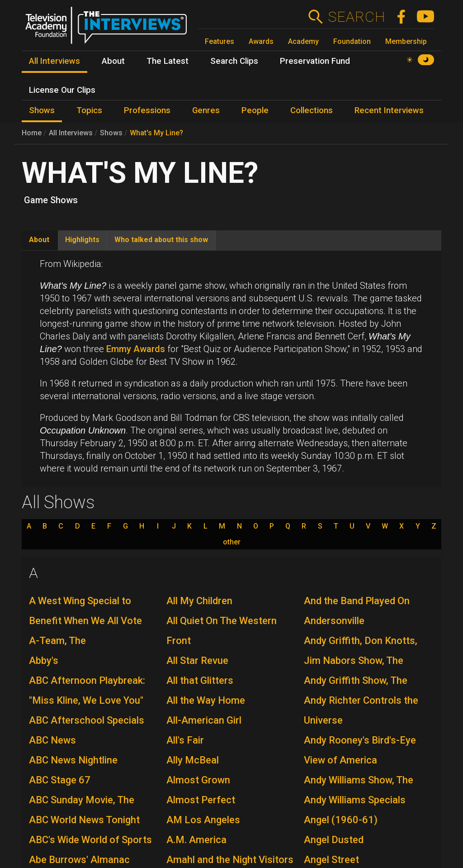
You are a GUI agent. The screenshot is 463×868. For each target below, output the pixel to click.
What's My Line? (156, 133)
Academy (303, 41)
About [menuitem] (113, 61)
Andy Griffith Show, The (356, 680)
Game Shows (51, 200)
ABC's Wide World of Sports (90, 840)
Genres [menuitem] (206, 110)
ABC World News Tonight (84, 820)
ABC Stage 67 (60, 780)
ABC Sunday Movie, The (82, 800)
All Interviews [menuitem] (54, 61)
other (232, 542)
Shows (111, 133)
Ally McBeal (193, 760)
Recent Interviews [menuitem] (389, 110)
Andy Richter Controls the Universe (361, 710)
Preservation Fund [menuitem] (315, 61)
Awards (261, 41)
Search (357, 17)
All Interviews (71, 133)
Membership (406, 41)
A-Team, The (57, 641)
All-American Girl (204, 720)
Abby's (44, 661)
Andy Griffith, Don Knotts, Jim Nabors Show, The (361, 651)
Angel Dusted (334, 840)
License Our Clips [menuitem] (62, 90)
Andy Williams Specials (355, 800)
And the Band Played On (357, 601)
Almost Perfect (201, 800)
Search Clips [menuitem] (234, 61)
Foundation (352, 41)
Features (220, 41)
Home (32, 133)
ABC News (52, 740)
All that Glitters (200, 680)
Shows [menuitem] (42, 110)
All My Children (199, 601)
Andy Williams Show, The (359, 780)
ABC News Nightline (73, 760)
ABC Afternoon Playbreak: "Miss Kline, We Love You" (87, 690)
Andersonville (334, 621)
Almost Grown (198, 780)
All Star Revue (197, 661)
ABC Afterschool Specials (87, 720)
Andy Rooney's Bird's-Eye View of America (360, 750)
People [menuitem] (255, 110)
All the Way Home (206, 700)
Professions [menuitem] (147, 110)
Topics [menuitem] (89, 110)
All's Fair (185, 740)
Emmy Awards (136, 349)
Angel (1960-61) (341, 820)
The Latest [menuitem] (168, 61)
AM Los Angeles (203, 820)
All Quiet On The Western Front (222, 631)
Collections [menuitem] (312, 110)
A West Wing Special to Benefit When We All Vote (85, 611)
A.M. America (196, 840)
